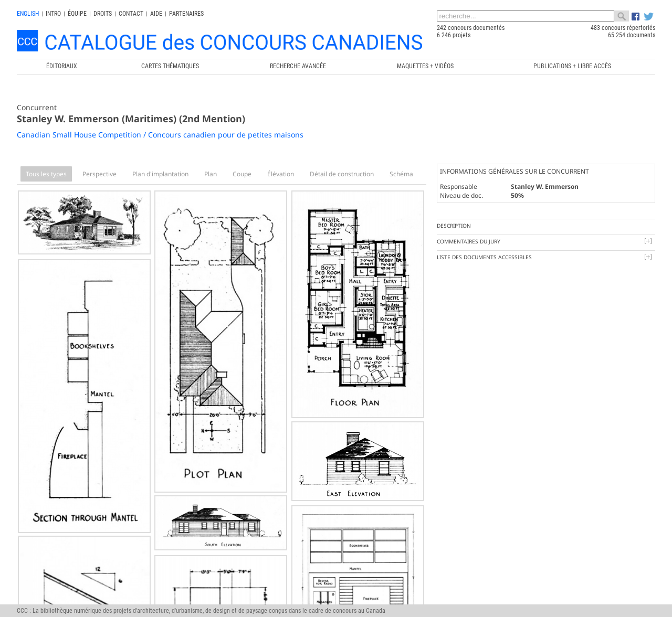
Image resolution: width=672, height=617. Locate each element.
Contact (131, 14)
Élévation (281, 174)
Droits (103, 14)
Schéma (401, 174)
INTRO (53, 14)
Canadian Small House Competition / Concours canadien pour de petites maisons (160, 135)
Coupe (242, 174)
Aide (156, 14)
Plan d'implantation (160, 174)
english (28, 14)
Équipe (77, 14)
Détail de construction (342, 174)
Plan (211, 174)
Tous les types (46, 174)
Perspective (99, 174)
